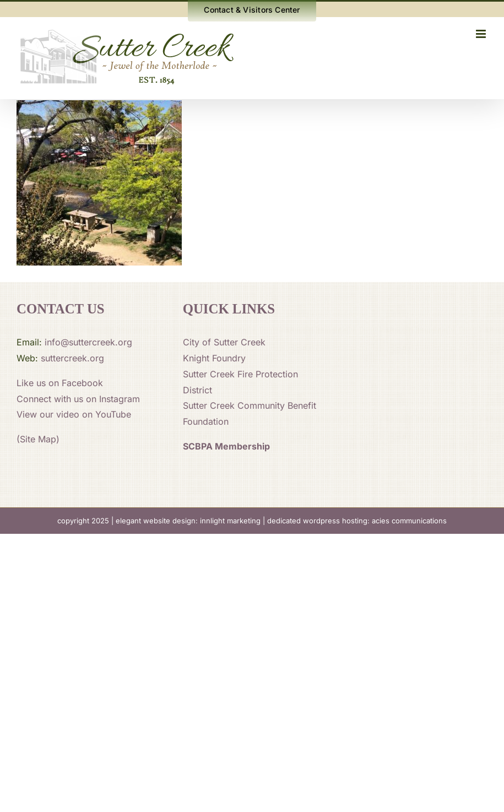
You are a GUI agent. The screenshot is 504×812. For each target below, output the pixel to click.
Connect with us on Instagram (78, 399)
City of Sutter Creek (224, 342)
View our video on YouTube (74, 414)
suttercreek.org (72, 358)
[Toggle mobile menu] (482, 34)
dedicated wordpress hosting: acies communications (357, 521)
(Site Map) (38, 439)
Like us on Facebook (60, 383)
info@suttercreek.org (88, 342)
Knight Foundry (214, 358)
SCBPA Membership (226, 446)
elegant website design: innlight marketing (188, 521)
